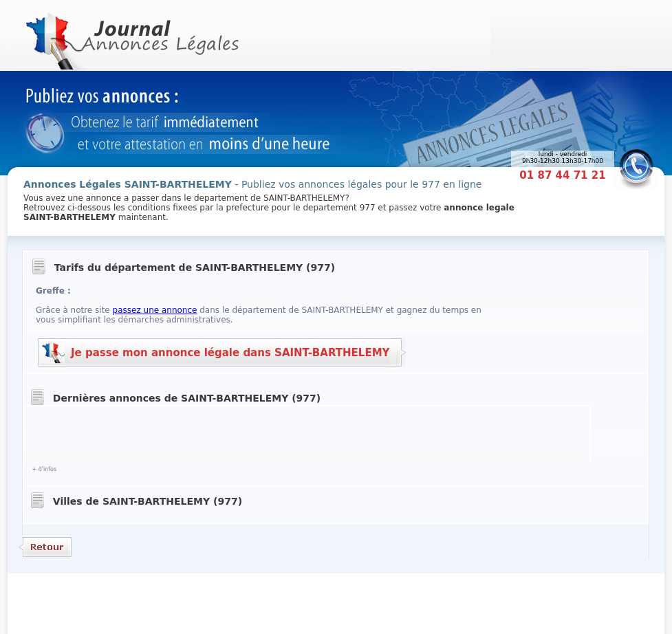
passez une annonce (155, 310)
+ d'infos (44, 469)
